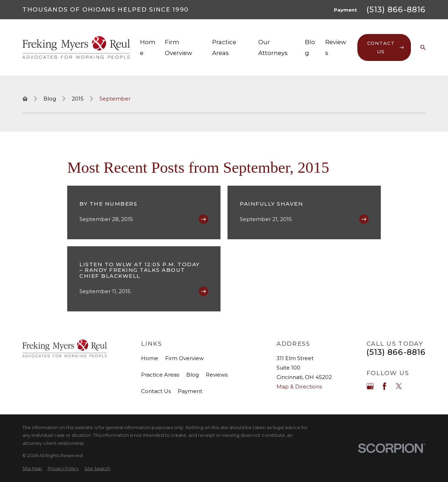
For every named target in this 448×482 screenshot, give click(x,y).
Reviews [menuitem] (336, 47)
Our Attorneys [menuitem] (273, 47)
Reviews (217, 375)
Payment (345, 10)
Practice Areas (160, 375)
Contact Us (156, 391)
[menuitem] (32, 469)
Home (150, 358)
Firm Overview (184, 358)
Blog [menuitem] (310, 47)
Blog (192, 375)
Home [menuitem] (148, 47)
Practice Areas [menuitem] (224, 47)
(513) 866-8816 (396, 10)
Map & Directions (299, 387)
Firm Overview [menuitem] (178, 47)
